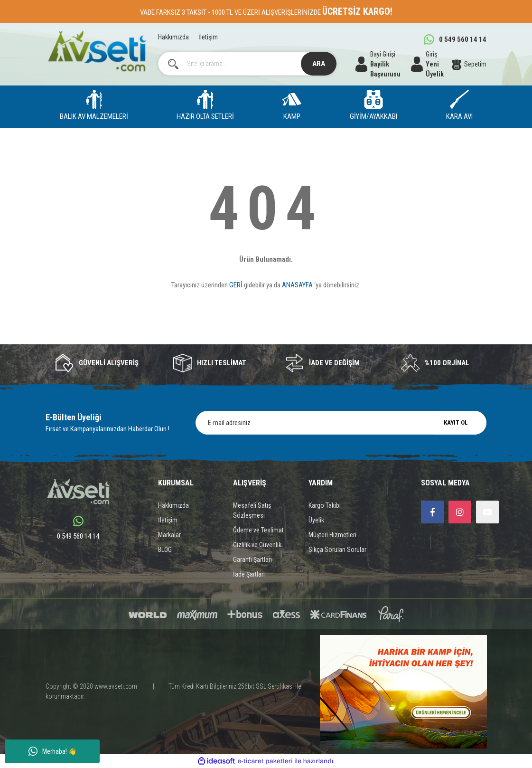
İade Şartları (249, 574)
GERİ (236, 285)
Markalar (169, 535)
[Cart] (469, 64)
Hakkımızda (173, 37)
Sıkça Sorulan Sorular (337, 550)
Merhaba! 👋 (52, 751)
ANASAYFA (297, 285)
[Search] (247, 64)
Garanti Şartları (252, 559)
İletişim (208, 37)
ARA (319, 64)
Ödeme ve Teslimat (258, 530)
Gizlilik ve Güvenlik (257, 545)
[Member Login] (431, 64)
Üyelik (316, 520)
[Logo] (97, 51)
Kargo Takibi (325, 505)
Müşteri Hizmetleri (332, 535)
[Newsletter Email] (341, 423)
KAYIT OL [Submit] (456, 422)
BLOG (165, 550)
